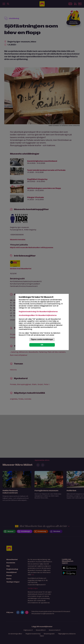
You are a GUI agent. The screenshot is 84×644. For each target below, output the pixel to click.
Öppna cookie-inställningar (42, 340)
